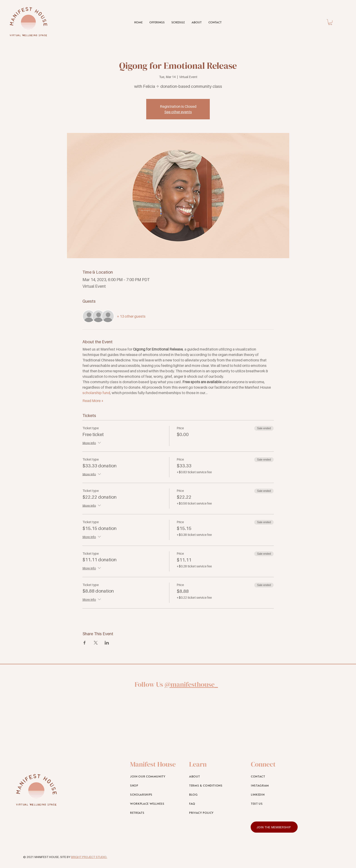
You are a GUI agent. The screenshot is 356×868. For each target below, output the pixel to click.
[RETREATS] (154, 813)
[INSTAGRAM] (274, 785)
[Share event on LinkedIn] (107, 643)
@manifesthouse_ (191, 684)
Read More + (93, 401)
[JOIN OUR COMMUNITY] (154, 776)
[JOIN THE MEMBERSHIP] (274, 827)
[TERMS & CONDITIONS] (213, 785)
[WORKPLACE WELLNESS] (154, 804)
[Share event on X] (96, 643)
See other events (178, 112)
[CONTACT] (274, 776)
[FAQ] (213, 804)
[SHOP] (154, 785)
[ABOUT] (213, 776)
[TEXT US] (274, 804)
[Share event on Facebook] (85, 643)
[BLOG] (213, 794)
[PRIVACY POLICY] (213, 813)
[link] (330, 22)
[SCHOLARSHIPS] (154, 794)
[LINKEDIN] (274, 794)
